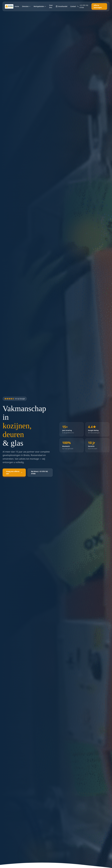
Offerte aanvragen (98, 6)
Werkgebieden (40, 6)
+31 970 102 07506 (83, 6)
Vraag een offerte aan (14, 473)
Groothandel (62, 6)
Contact (73, 6)
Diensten (26, 6)
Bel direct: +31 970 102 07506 (39, 473)
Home (17, 6)
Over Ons (51, 6)
